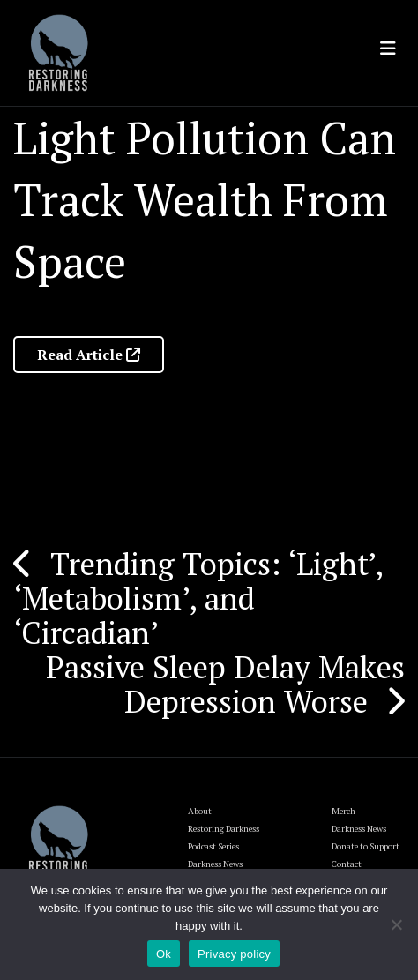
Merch (343, 811)
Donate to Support (366, 846)
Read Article (89, 355)
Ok (164, 954)
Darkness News (359, 829)
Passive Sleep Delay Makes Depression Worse (225, 684)
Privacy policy (234, 954)
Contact (347, 864)
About (200, 811)
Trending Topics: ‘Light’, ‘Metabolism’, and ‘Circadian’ (198, 598)
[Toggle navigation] (388, 49)
